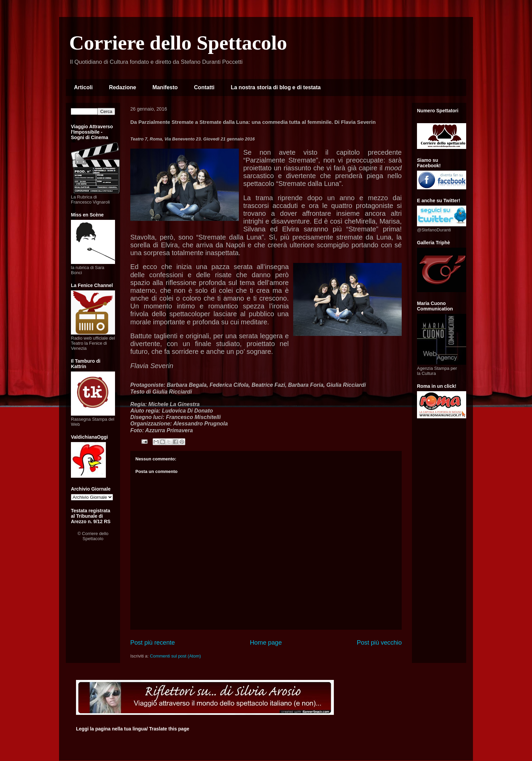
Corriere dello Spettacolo (178, 43)
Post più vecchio (379, 643)
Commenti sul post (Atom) (175, 656)
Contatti (204, 87)
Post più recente (153, 643)
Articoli (83, 87)
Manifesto (165, 87)
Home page (266, 643)
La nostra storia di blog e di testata (276, 87)
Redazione (122, 87)
